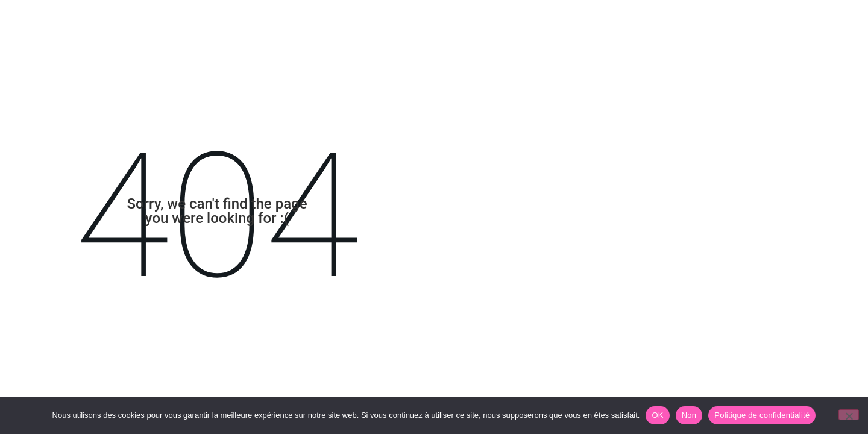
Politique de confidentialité (762, 415)
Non (689, 415)
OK (657, 415)
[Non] (849, 415)
